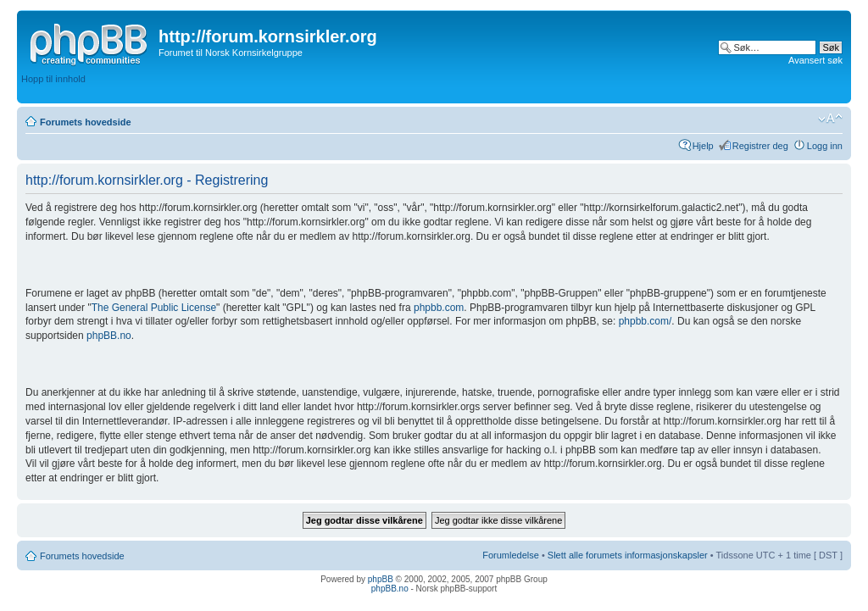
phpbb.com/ (645, 321)
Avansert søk (815, 60)
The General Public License (154, 308)
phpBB (381, 579)
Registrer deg (760, 146)
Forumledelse (511, 555)
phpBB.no (109, 336)
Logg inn (825, 146)
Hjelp (703, 146)
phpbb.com (439, 308)
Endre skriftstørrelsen (830, 119)
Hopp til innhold (53, 79)
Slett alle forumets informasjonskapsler (628, 555)
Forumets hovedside (86, 122)
